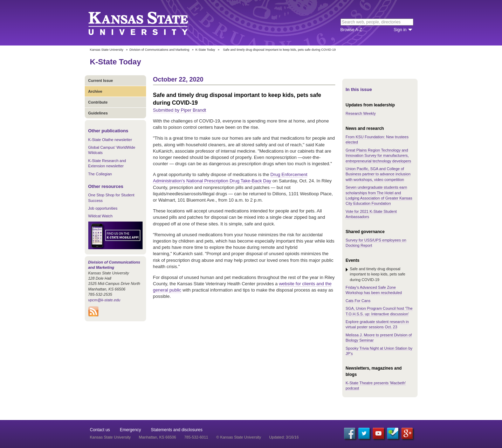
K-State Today (205, 50)
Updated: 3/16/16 (284, 437)
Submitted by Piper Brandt (180, 110)
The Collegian (100, 174)
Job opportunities (103, 208)
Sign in (400, 30)
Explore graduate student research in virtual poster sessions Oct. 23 (377, 324)
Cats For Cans (358, 301)
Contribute (98, 102)
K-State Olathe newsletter (110, 140)
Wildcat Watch (101, 216)
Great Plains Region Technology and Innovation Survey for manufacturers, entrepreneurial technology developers (379, 156)
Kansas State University (147, 23)
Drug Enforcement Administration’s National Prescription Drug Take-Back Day (230, 178)
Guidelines (98, 113)
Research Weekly (361, 113)
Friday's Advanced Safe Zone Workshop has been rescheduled (374, 290)
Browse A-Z (351, 30)
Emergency (130, 430)
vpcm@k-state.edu (104, 300)
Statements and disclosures (177, 430)
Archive (95, 91)
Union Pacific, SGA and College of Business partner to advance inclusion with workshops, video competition (378, 174)
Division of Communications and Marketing (160, 50)
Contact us (100, 430)
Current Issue (101, 80)
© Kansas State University (239, 437)
